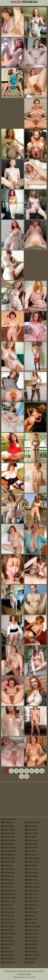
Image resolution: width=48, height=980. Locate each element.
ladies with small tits (35, 937)
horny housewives (34, 840)
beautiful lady (9, 851)
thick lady (31, 948)
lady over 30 (32, 883)
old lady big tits (9, 858)
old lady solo (32, 941)
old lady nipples (33, 873)
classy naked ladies (11, 901)
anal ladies (7, 826)
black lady (7, 865)
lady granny (32, 826)
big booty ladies (10, 855)
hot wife (30, 962)
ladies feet (7, 952)
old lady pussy (33, 905)
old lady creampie (11, 919)
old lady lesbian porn (36, 855)
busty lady (7, 887)
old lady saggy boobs (36, 912)
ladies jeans (32, 848)
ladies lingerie (33, 858)
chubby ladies (9, 898)
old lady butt (8, 891)
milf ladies (31, 865)
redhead (30, 908)
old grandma (32, 822)
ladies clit (7, 905)
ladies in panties (34, 894)
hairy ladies (31, 830)
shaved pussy (33, 926)
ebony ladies (8, 934)
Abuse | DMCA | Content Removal (18, 971)
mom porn (31, 869)
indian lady (31, 844)
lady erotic (7, 937)
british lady (7, 880)
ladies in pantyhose (35, 898)
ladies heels (32, 833)
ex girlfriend (8, 941)
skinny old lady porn (35, 934)
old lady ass (8, 833)
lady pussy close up (12, 908)
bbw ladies (7, 844)
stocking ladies (33, 944)
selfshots (30, 916)
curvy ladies (8, 926)
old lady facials (9, 944)
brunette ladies (9, 883)
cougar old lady (10, 912)
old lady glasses (10, 962)
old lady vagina (33, 959)
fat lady (6, 948)
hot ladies (31, 837)
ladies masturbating (35, 862)
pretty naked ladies (35, 901)
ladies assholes (10, 837)
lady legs (30, 851)
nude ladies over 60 (35, 891)
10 (27, 776)
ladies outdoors (33, 880)
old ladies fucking (10, 955)
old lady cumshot (10, 923)
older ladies (31, 876)
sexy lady (31, 923)
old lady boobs (9, 876)
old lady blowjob (10, 873)
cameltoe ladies (10, 894)
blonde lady (8, 869)
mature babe (8, 840)
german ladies (9, 959)
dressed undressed (11, 930)
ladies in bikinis (9, 862)
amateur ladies (9, 822)
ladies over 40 (33, 887)
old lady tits (31, 952)
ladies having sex (34, 919)
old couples (8, 916)
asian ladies (8, 830)
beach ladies (8, 848)
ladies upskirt (32, 955)
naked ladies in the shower (36, 930)
